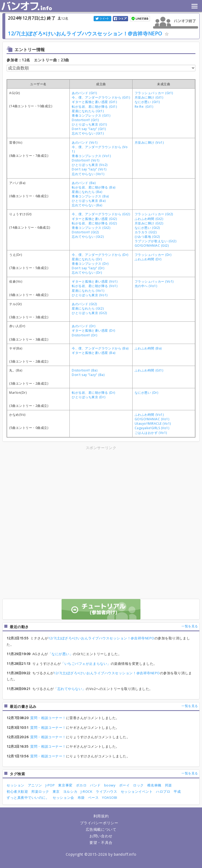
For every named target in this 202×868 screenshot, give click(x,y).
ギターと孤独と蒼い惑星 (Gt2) (94, 219)
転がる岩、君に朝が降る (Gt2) (94, 223)
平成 (177, 791)
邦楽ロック (40, 791)
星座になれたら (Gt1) (88, 111)
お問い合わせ (101, 836)
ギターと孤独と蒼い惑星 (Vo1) (95, 281)
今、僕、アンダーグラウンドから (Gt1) (101, 97)
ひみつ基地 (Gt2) (147, 237)
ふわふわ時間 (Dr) (148, 259)
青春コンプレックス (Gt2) (91, 228)
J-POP (50, 785)
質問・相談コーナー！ (48, 718)
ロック (138, 785)
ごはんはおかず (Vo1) (151, 433)
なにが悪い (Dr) (146, 393)
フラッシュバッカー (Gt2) (154, 214)
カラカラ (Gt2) (146, 232)
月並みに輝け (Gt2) (149, 223)
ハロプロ (163, 791)
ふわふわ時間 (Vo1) (149, 415)
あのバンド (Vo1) (85, 142)
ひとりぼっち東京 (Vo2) (90, 165)
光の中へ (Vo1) (146, 286)
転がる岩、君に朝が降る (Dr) (94, 393)
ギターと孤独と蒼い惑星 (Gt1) (94, 102)
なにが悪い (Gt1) (147, 102)
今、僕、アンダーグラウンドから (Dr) (100, 255)
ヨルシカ (70, 791)
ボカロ (81, 785)
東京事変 (65, 785)
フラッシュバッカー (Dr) (153, 255)
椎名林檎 (154, 785)
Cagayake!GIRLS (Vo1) (152, 428)
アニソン (35, 785)
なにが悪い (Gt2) (147, 228)
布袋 (81, 797)
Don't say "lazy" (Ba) (88, 375)
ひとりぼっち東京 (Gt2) (89, 313)
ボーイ (125, 785)
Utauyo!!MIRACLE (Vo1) (153, 424)
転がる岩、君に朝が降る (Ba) (94, 187)
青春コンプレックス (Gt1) (91, 115)
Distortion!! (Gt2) (85, 232)
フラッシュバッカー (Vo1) (154, 281)
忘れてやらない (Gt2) (88, 237)
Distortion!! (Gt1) (85, 120)
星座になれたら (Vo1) (88, 291)
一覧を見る (190, 626)
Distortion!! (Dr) (84, 335)
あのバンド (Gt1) (84, 93)
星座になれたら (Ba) (87, 192)
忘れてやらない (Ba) (87, 205)
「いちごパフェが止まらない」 (86, 664)
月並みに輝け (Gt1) (149, 97)
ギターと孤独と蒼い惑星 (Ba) (94, 353)
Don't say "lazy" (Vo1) (89, 169)
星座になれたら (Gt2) (88, 308)
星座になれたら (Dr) (87, 259)
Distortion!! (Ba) (85, 370)
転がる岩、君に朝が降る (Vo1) (95, 286)
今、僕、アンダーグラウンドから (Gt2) (101, 214)
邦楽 (168, 785)
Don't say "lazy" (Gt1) (89, 129)
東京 (56, 791)
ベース (94, 797)
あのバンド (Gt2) (84, 304)
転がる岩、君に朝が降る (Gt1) (94, 107)
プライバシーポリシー (99, 823)
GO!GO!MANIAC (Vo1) (152, 419)
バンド (95, 785)
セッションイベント (137, 791)
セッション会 (63, 797)
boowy (110, 785)
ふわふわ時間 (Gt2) (149, 219)
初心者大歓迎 (17, 791)
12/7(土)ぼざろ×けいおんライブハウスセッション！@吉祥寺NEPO (85, 33)
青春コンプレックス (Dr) (90, 264)
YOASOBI (110, 797)
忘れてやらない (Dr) (87, 273)
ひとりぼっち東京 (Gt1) (89, 124)
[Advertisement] (55, 488)
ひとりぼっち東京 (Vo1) (90, 295)
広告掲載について (101, 829)
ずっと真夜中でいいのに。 (28, 797)
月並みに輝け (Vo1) (149, 142)
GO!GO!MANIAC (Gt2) (152, 246)
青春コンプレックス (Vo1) (91, 156)
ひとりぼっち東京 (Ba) (89, 201)
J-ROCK (87, 791)
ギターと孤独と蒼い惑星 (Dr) (94, 330)
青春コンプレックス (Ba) (90, 196)
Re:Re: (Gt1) (144, 107)
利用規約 (101, 816)
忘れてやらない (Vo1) (88, 174)
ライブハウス (106, 791)
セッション (16, 785)
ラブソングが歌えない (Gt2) (156, 241)
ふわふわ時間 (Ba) (148, 348)
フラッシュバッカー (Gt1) (154, 93)
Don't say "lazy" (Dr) (88, 268)
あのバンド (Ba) (84, 183)
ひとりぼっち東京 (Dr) (89, 397)
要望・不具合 (101, 842)
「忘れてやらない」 (70, 689)
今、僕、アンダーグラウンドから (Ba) (100, 348)
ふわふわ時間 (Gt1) (149, 370)
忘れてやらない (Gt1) (88, 133)
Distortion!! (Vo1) (86, 160)
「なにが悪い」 (61, 654)
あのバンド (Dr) (84, 326)
